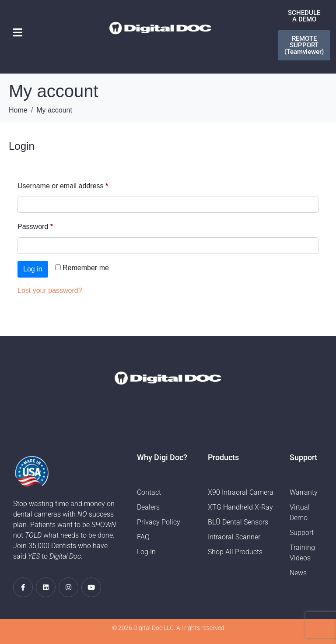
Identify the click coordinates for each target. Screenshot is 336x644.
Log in (33, 269)
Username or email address (77, 184)
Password (49, 225)
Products (223, 457)
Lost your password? (50, 290)
